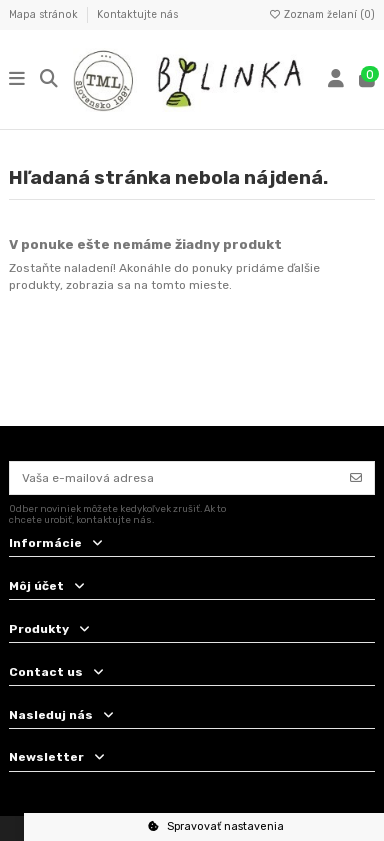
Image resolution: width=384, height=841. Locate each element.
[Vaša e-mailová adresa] (174, 478)
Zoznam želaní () (321, 14)
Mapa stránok (45, 14)
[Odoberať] (356, 478)
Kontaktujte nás (137, 14)
